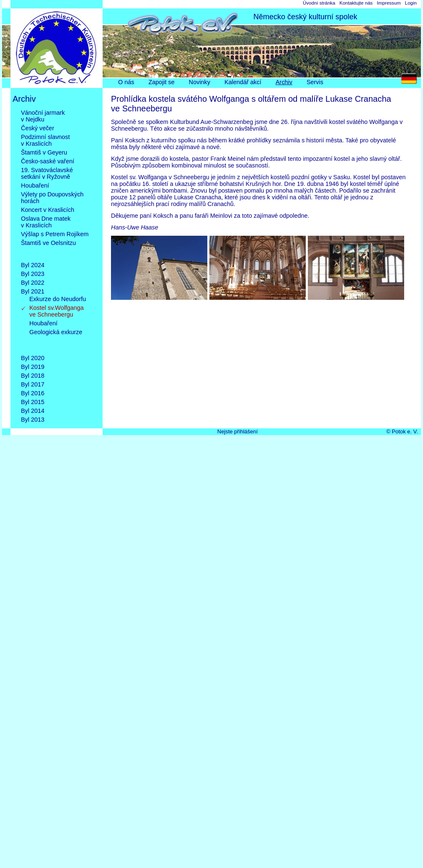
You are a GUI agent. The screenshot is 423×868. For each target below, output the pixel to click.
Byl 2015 (33, 402)
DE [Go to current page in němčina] (411, 81)
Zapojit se (161, 82)
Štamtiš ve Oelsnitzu (48, 250)
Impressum (389, 3)
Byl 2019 (33, 367)
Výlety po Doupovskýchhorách (52, 198)
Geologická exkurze (56, 339)
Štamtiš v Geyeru (44, 152)
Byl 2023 (33, 274)
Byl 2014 (33, 411)
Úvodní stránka (319, 3)
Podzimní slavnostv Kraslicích (45, 140)
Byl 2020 (33, 358)
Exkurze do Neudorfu (58, 299)
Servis (315, 82)
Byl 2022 (33, 283)
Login (411, 3)
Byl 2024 (33, 265)
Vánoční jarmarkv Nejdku (43, 116)
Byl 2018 (33, 376)
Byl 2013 (33, 420)
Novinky (200, 82)
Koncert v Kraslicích (48, 210)
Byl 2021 (33, 291)
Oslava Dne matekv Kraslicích (46, 222)
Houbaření (35, 185)
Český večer (37, 128)
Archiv (284, 82)
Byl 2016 (33, 393)
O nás (126, 82)
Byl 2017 (33, 384)
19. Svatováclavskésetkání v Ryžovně (47, 173)
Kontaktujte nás (356, 3)
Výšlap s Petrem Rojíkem (55, 234)
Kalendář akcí (243, 82)
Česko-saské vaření (48, 161)
